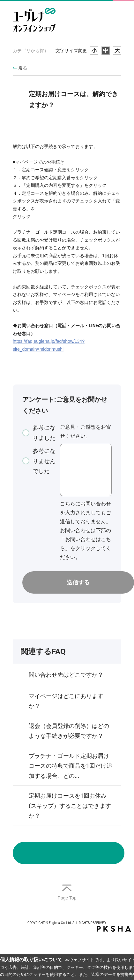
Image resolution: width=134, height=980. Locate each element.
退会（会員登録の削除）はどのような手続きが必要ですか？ (69, 731)
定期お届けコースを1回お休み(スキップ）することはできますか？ (70, 806)
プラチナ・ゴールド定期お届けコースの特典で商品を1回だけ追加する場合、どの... (71, 766)
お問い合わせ (69, 853)
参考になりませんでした (44, 461)
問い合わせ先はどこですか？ (66, 675)
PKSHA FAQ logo (114, 929)
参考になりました (44, 433)
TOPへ (67, 893)
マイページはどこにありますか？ (66, 701)
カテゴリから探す (31, 51)
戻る (23, 68)
